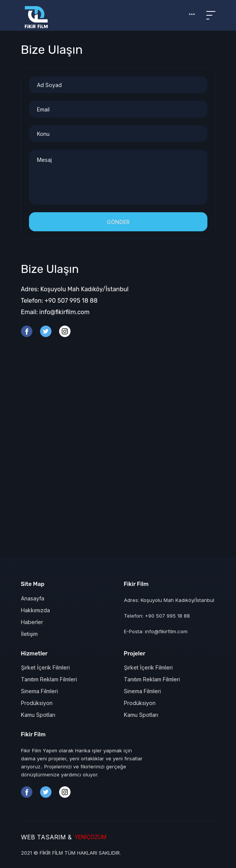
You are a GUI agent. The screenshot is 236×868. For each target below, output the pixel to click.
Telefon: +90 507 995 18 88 (59, 301)
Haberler (32, 622)
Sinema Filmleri (39, 691)
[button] (192, 14)
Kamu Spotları (38, 715)
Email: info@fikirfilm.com (55, 312)
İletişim (29, 634)
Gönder (118, 222)
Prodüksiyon (37, 703)
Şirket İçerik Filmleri (45, 667)
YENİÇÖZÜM (89, 837)
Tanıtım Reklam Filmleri (49, 679)
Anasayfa (33, 598)
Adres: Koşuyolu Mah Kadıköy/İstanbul (75, 289)
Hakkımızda (35, 610)
